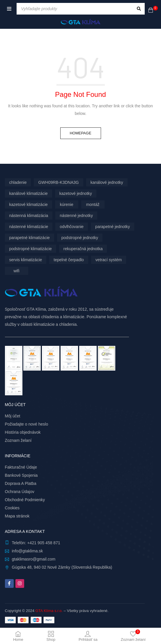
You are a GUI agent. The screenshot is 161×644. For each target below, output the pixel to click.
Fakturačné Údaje (21, 467)
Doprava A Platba (21, 483)
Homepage (80, 133)
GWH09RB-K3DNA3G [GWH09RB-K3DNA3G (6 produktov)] (58, 182)
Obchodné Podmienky (25, 500)
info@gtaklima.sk (28, 551)
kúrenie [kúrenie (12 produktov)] (67, 204)
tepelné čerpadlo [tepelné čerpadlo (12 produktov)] (69, 260)
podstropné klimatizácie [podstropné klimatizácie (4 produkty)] (31, 249)
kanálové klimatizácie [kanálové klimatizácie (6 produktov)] (29, 193)
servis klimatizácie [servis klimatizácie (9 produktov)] (26, 260)
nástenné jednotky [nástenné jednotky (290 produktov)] (76, 216)
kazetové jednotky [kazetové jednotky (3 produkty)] (76, 193)
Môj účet (13, 416)
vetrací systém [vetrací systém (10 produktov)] (109, 260)
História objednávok (23, 432)
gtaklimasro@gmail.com (34, 559)
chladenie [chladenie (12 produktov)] (18, 182)
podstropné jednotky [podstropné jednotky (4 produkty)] (80, 238)
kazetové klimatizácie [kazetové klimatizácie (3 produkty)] (29, 204)
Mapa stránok (17, 516)
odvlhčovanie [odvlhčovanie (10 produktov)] (72, 227)
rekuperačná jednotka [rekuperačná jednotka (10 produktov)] (83, 249)
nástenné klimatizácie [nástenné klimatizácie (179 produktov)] (29, 227)
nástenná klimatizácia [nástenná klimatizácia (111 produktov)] (29, 216)
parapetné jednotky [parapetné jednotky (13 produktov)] (113, 227)
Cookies (12, 508)
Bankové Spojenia (21, 475)
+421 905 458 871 (44, 543)
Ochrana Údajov (20, 492)
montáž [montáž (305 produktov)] (93, 204)
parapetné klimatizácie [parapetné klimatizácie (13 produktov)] (30, 238)
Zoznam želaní (18, 440)
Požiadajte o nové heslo (27, 424)
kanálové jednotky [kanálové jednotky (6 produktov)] (107, 182)
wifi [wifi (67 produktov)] (16, 271)
